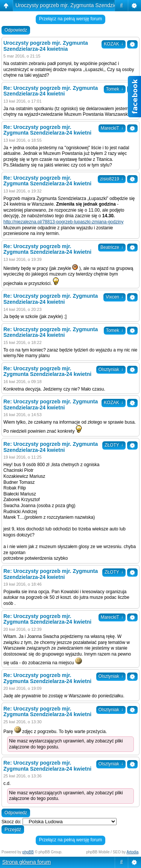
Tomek (115, 330)
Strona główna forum (27, 862)
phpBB (28, 852)
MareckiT (112, 128)
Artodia (133, 852)
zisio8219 (112, 179)
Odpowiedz (16, 30)
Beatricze (112, 247)
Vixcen (114, 297)
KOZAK (114, 44)
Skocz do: (11, 822)
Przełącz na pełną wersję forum (70, 19)
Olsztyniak (111, 370)
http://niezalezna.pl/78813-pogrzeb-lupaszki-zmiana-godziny (64, 222)
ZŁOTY (114, 445)
